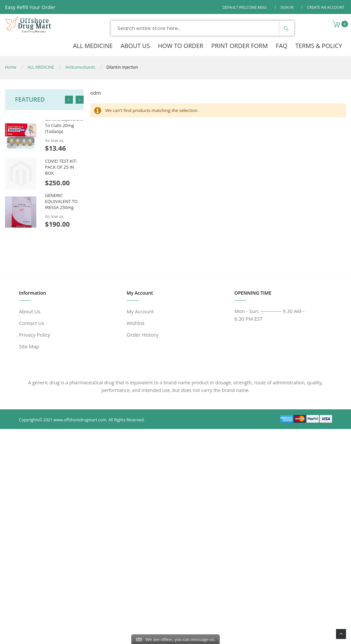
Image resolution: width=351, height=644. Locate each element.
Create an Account (326, 7)
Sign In (287, 7)
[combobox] (202, 28)
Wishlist (136, 323)
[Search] (286, 28)
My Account (140, 311)
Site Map (29, 346)
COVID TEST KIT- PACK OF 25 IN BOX (61, 167)
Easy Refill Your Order (30, 7)
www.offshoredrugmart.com (80, 420)
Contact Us (32, 323)
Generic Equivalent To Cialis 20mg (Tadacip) (64, 125)
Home (11, 67)
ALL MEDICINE (41, 67)
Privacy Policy (35, 335)
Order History (142, 335)
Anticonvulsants (80, 67)
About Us (30, 311)
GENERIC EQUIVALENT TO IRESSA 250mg (61, 201)
